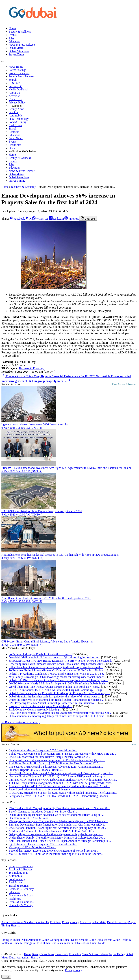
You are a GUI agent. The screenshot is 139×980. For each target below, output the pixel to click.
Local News (16, 138)
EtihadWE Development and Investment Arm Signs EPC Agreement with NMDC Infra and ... (63, 754)
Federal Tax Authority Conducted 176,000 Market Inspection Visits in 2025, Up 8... (57, 674)
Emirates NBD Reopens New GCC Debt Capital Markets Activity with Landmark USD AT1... (63, 780)
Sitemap (15, 925)
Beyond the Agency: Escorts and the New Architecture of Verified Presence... (53, 851)
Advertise (14, 96)
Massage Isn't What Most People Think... (32, 847)
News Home (16, 67)
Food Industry (17, 879)
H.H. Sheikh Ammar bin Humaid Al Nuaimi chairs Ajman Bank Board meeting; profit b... (61, 773)
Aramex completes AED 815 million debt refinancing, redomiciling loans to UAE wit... (59, 786)
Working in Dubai (60, 940)
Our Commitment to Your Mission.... (30, 818)
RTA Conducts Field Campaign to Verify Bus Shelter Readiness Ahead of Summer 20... (59, 808)
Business (14, 132)
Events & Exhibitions (21, 902)
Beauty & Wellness (20, 32)
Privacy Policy (17, 102)
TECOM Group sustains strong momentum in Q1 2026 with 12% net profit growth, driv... (61, 783)
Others (13, 148)
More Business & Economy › (125, 384)
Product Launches (19, 73)
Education (15, 41)
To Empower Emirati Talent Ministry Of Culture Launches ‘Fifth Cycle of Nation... (57, 670)
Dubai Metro (16, 48)
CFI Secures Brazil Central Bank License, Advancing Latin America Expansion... (56, 767)
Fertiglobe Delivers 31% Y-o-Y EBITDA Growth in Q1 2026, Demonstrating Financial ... (60, 796)
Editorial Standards (24, 922)
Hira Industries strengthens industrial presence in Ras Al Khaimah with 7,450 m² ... (57, 760)
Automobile (16, 115)
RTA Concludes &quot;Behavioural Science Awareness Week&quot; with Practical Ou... (60, 713)
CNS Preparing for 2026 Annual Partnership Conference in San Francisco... (52, 703)
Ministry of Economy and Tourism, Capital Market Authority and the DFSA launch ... (58, 821)
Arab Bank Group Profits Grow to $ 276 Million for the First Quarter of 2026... (55, 763)
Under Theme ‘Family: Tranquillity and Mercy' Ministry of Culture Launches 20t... (57, 838)
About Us (14, 93)
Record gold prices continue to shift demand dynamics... (41, 789)
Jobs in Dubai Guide (93, 943)
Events (13, 35)
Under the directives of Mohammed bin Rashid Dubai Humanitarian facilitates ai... (57, 700)
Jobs (11, 38)
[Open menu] (3, 61)
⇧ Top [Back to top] (6, 977)
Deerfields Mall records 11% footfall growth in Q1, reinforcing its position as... (55, 657)
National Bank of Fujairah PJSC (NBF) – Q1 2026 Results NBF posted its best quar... (58, 776)
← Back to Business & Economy (21, 722)
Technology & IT (19, 873)
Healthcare (15, 145)
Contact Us (15, 99)
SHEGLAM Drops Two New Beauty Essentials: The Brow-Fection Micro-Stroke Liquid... (61, 661)
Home (12, 28)
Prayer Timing (17, 54)
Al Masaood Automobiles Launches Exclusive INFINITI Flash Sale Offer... (52, 831)
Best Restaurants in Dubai (66, 943)
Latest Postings (17, 70)
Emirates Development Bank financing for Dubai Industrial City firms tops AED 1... (57, 825)
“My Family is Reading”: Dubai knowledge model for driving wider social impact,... (58, 677)
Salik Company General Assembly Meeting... (35, 709)
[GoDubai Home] (33, 22)
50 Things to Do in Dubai (35, 943)
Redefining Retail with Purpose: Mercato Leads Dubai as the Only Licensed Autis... (57, 664)
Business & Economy (23, 187)
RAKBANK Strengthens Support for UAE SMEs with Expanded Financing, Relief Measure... (63, 793)
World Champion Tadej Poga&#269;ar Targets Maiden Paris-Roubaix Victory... (55, 687)
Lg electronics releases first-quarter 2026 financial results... (43, 750)
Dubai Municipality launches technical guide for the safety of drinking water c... (55, 696)
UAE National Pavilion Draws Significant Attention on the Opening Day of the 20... (57, 828)
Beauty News (16, 109)
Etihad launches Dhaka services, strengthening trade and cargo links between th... (56, 667)
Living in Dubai (11, 940)
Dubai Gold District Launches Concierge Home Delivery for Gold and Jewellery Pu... (58, 680)
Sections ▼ (15, 86)
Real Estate (15, 125)
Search (13, 80)
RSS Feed (14, 83)
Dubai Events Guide (108, 940)
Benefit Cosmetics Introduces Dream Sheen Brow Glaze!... (43, 812)
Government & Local (21, 895)
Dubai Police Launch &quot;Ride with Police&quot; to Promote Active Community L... (59, 693)
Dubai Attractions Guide (35, 940)
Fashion (13, 112)
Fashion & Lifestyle (20, 869)
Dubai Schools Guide (83, 940)
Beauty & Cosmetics (21, 866)
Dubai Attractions (19, 51)
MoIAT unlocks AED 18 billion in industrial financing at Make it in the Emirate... (56, 854)
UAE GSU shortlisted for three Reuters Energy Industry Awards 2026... (50, 757)
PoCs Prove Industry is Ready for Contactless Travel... (40, 654)
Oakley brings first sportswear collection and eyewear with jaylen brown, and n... (56, 834)
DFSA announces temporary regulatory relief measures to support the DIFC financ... (57, 716)
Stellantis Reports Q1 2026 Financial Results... (36, 770)
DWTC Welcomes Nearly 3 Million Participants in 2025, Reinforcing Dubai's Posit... (58, 683)
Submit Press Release (21, 76)
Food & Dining (18, 122)
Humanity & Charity (21, 905)
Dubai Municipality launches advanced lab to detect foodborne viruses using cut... (56, 815)
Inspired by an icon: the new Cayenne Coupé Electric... (41, 706)
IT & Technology (19, 119)
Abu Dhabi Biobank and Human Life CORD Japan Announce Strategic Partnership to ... (60, 841)
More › (135, 744)
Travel (12, 129)
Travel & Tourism (19, 886)
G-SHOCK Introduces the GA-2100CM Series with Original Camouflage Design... (57, 690)
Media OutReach (19, 89)
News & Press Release (22, 45)
